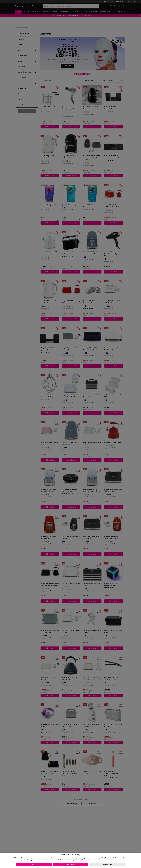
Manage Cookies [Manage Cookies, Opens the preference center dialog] (107, 864)
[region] (70, 860)
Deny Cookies (70, 864)
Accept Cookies (34, 864)
